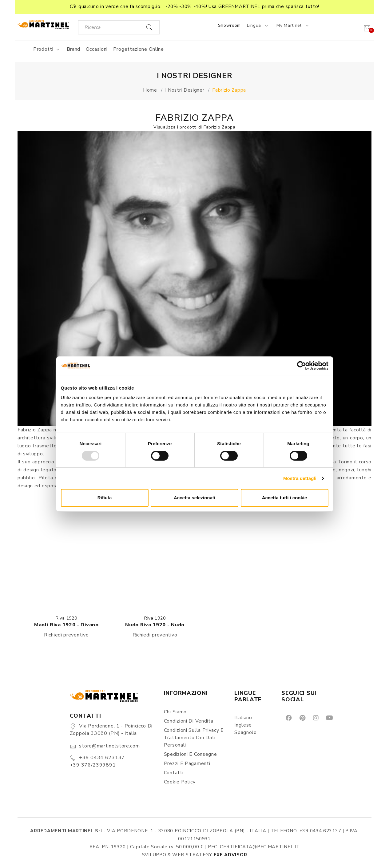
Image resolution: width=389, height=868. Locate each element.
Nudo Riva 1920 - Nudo (155, 625)
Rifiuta (105, 498)
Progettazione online (139, 49)
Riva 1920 (66, 618)
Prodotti (47, 49)
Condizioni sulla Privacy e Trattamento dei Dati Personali (194, 738)
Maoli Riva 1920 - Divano (66, 625)
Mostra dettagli (300, 478)
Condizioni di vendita (189, 721)
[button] (194, 7)
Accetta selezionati (194, 498)
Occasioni (97, 49)
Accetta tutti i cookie (285, 498)
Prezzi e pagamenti (187, 763)
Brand (74, 49)
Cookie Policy (180, 782)
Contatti (174, 773)
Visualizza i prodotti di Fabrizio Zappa (194, 127)
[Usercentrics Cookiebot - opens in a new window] (302, 366)
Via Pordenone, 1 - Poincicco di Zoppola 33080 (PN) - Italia (111, 730)
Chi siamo (175, 712)
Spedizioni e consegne (191, 754)
